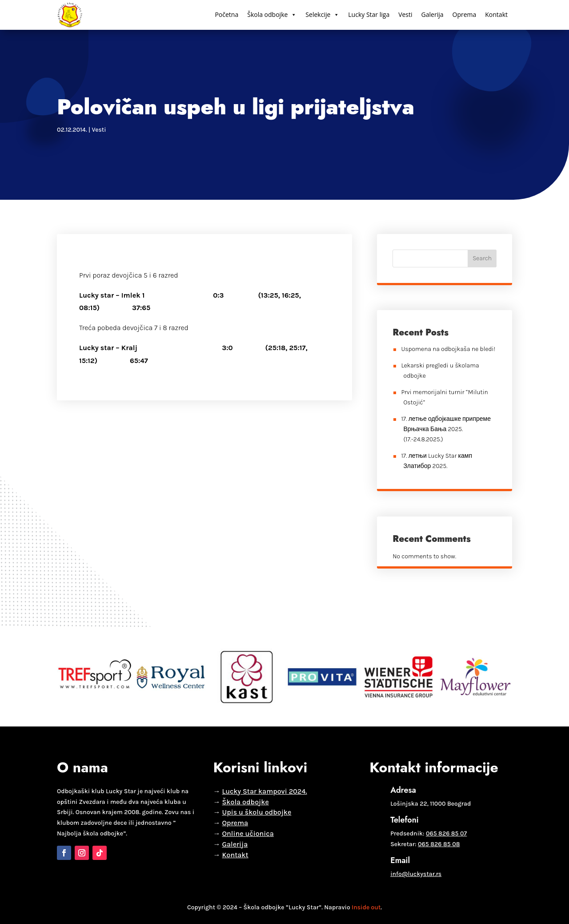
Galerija (433, 14)
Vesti (405, 14)
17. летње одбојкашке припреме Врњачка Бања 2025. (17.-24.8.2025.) (446, 429)
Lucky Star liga (369, 14)
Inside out (366, 907)
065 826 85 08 (439, 844)
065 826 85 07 (446, 833)
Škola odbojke (272, 15)
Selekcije (322, 15)
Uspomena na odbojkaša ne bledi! (448, 349)
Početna (226, 14)
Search (482, 258)
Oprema (465, 14)
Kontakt (496, 14)
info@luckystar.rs (416, 874)
